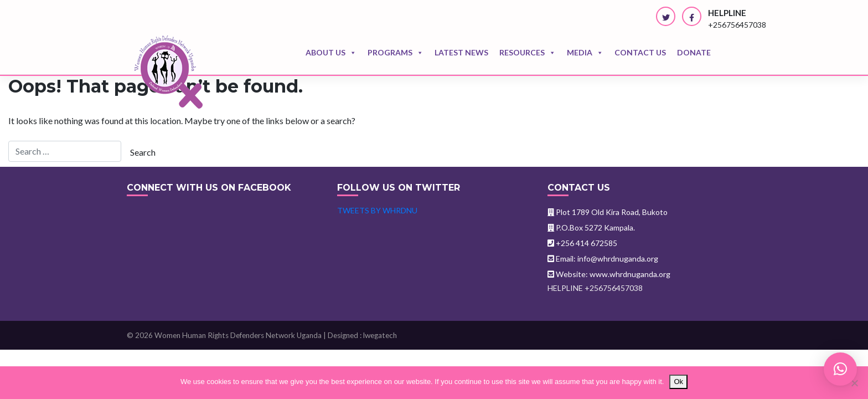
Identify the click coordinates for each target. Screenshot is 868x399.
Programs (396, 53)
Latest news (461, 52)
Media (585, 53)
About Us (331, 53)
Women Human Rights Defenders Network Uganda (238, 335)
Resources (528, 53)
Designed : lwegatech (362, 335)
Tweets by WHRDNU (377, 210)
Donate (694, 52)
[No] (854, 383)
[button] (840, 369)
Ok (678, 382)
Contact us (640, 52)
